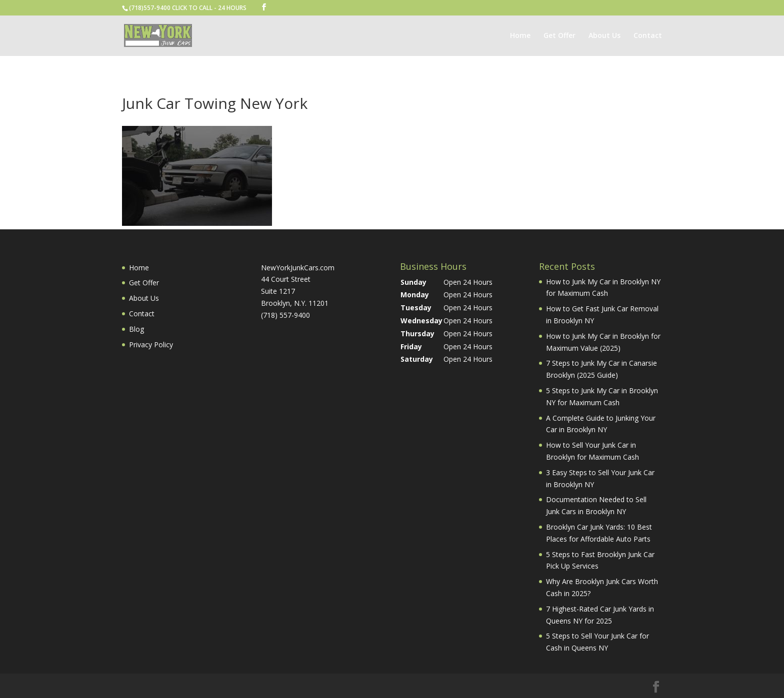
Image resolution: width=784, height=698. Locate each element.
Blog (136, 329)
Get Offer (559, 36)
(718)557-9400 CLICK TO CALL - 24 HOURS (188, 8)
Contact (648, 36)
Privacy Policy (151, 345)
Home (520, 36)
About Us (604, 36)
